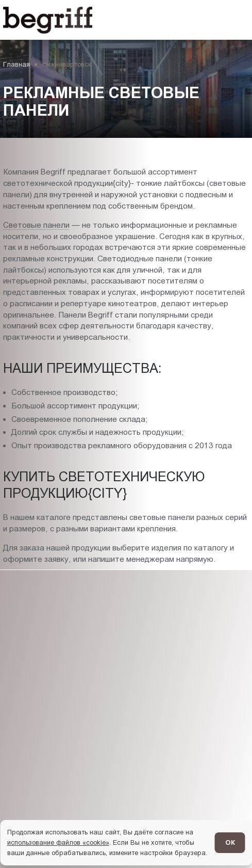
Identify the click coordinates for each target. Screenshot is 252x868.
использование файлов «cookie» (58, 842)
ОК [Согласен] (230, 842)
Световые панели (36, 225)
